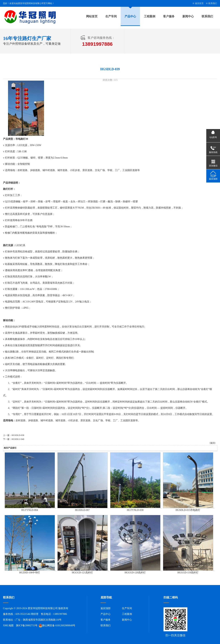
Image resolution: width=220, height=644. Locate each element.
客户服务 (169, 16)
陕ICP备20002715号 (27, 626)
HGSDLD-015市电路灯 (188, 510)
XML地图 (8, 626)
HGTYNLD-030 (135, 510)
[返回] (213, 443)
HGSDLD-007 (82, 510)
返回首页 (199, 3)
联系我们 (213, 3)
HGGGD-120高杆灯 (135, 573)
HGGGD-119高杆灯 (188, 573)
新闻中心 (188, 16)
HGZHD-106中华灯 (30, 573)
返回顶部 (106, 608)
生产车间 (111, 16)
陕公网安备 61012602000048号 (57, 626)
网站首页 (92, 16)
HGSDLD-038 (18, 435)
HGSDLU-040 (18, 439)
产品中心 (130, 16)
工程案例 (150, 16)
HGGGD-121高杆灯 (82, 573)
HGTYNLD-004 (30, 510)
